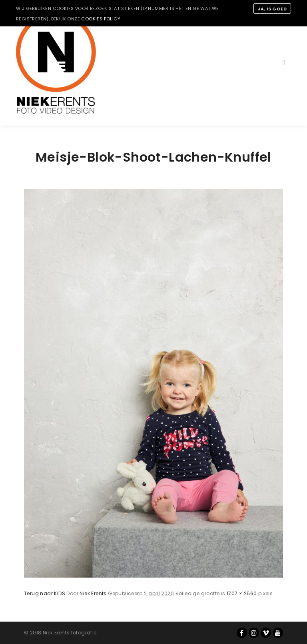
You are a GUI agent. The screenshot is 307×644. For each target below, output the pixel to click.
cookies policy (101, 19)
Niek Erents (93, 593)
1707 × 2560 (242, 593)
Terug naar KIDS (45, 593)
